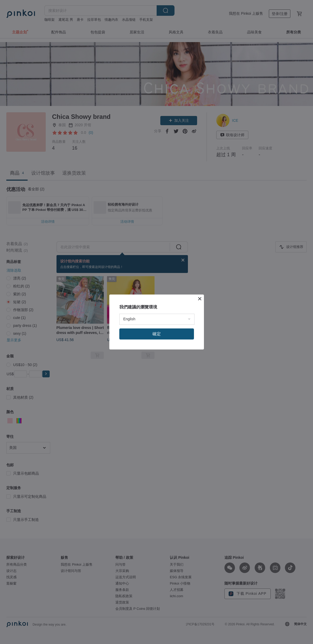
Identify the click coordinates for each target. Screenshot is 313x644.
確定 (157, 389)
